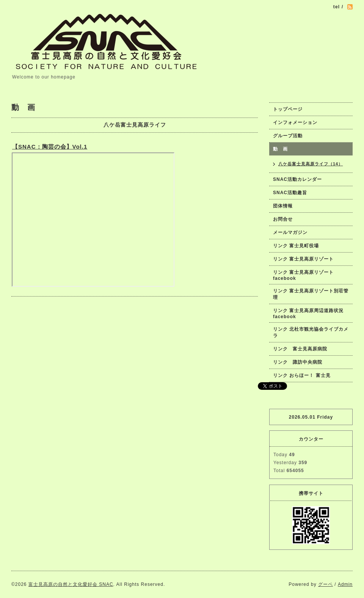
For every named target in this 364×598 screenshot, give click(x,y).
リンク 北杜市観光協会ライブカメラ (311, 332)
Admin (345, 584)
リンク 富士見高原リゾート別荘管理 (311, 294)
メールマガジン (290, 232)
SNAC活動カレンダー (297, 179)
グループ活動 (288, 136)
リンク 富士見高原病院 (300, 349)
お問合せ (283, 219)
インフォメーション (295, 122)
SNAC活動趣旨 (290, 193)
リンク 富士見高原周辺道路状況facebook (308, 314)
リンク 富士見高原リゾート (303, 259)
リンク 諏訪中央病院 (298, 362)
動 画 (283, 149)
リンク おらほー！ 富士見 (302, 375)
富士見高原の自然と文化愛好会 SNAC (71, 584)
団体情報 (283, 206)
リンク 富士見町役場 (296, 246)
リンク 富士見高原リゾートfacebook (303, 275)
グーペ (326, 584)
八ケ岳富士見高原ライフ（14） (311, 164)
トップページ (288, 109)
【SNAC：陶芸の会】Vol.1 (50, 147)
